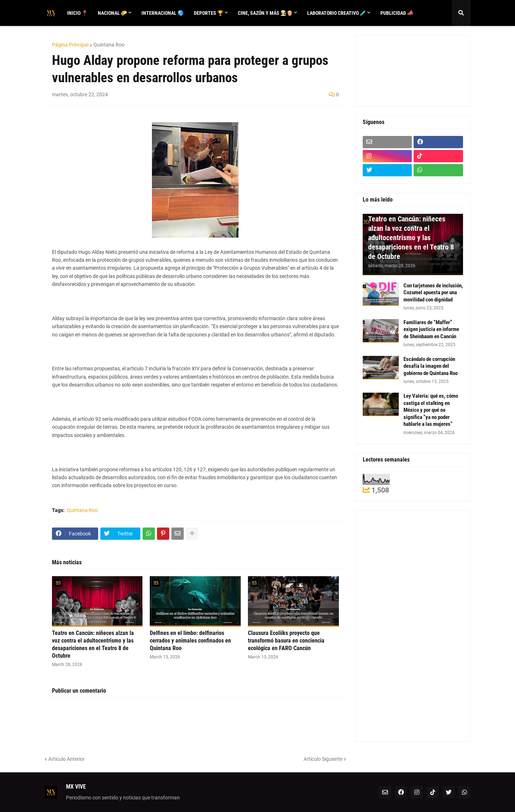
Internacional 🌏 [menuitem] (163, 13)
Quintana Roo (109, 45)
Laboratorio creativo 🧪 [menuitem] (337, 13)
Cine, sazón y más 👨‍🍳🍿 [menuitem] (265, 13)
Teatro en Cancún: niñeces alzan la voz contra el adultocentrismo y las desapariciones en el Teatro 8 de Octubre (93, 644)
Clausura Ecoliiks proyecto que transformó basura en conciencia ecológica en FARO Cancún (286, 641)
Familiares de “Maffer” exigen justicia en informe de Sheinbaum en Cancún (431, 329)
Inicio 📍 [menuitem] (77, 13)
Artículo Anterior (67, 759)
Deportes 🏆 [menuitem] (209, 13)
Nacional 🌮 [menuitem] (112, 13)
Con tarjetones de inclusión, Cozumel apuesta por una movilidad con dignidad (433, 293)
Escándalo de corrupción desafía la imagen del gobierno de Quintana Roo (431, 366)
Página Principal (70, 45)
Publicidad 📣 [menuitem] (397, 13)
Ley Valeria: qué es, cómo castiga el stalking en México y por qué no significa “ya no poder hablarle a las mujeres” (431, 410)
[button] (461, 13)
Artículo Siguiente (323, 759)
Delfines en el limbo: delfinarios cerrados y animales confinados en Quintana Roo (190, 641)
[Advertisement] (395, 70)
